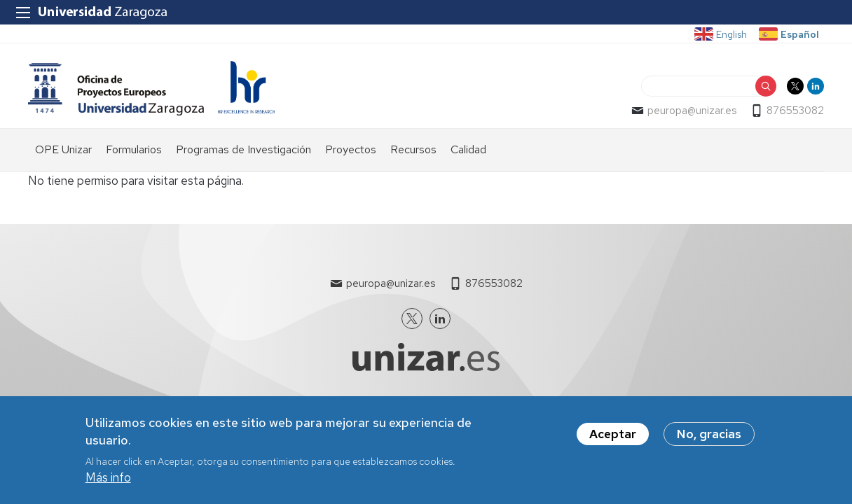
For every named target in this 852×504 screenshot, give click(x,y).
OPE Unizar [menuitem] (63, 149)
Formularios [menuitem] (134, 149)
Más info (108, 478)
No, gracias (709, 435)
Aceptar (613, 435)
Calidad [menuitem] (468, 149)
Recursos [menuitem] (413, 149)
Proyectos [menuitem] (351, 149)
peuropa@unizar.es (692, 111)
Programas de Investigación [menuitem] (243, 149)
